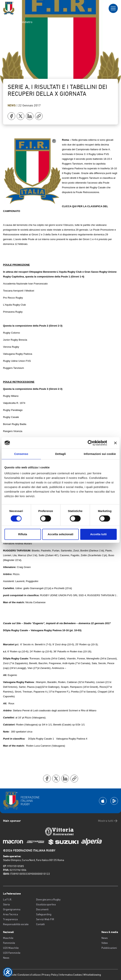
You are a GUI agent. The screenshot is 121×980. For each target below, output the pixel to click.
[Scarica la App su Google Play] (114, 801)
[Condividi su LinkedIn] (30, 116)
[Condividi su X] (21, 116)
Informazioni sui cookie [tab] (100, 454)
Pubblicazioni (109, 948)
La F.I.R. (8, 899)
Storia (6, 904)
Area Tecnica (10, 914)
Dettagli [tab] (61, 454)
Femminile (9, 943)
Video (105, 943)
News (12, 105)
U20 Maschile (11, 948)
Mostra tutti (108, 821)
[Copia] (39, 116)
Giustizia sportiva (46, 904)
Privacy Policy (50, 975)
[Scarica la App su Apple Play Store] (103, 801)
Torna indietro (20, 22)
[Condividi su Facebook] (11, 116)
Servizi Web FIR (45, 919)
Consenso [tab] (21, 454)
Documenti (42, 909)
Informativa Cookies (71, 975)
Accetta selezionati (60, 534)
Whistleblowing (92, 975)
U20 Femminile (12, 953)
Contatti (40, 924)
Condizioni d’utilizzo (29, 975)
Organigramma (12, 909)
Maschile (8, 938)
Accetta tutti (98, 534)
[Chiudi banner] (115, 443)
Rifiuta (23, 534)
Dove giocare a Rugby (48, 899)
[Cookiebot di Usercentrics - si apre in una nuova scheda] (90, 443)
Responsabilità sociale (16, 924)
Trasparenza (10, 919)
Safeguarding (44, 914)
